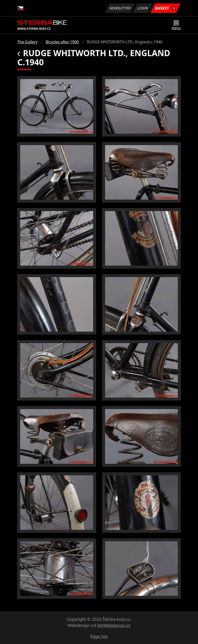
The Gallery (27, 42)
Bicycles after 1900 (62, 42)
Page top (99, 636)
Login (143, 8)
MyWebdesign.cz (114, 625)
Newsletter (120, 8)
